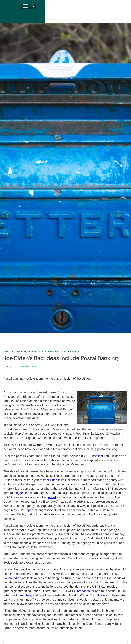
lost (100, 456)
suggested (22, 493)
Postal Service (70, 352)
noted (52, 498)
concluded (50, 480)
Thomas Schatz (28, 367)
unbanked (10, 578)
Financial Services (15, 352)
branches (83, 591)
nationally (101, 596)
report (29, 511)
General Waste (37, 352)
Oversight (53, 352)
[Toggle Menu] (76, 6)
